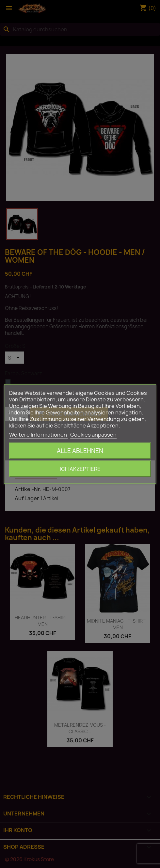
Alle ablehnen (80, 451)
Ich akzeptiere (80, 469)
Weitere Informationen (39, 435)
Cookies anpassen (93, 435)
